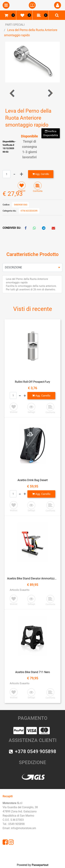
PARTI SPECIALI (15, 25)
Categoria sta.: (10, 211)
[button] (58, 5)
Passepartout (40, 865)
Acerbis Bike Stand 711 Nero (33, 672)
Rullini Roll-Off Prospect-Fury (32, 382)
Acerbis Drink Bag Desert (33, 480)
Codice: (6, 205)
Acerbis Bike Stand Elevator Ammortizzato (32, 578)
